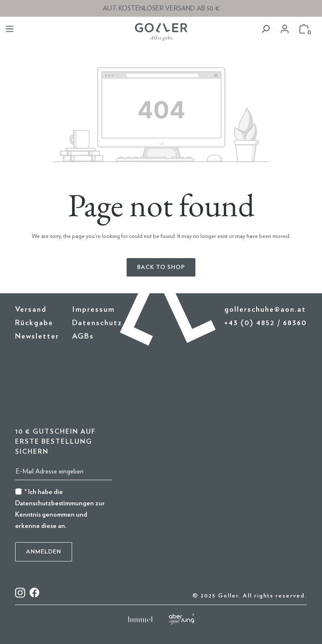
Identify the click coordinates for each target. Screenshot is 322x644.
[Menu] (10, 29)
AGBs (83, 336)
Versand (31, 310)
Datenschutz (97, 323)
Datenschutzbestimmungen (55, 503)
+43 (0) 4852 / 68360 (266, 323)
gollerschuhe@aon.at (265, 310)
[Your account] (285, 29)
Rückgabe (34, 323)
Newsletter (37, 336)
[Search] (265, 29)
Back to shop (161, 267)
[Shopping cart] (304, 29)
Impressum (93, 310)
